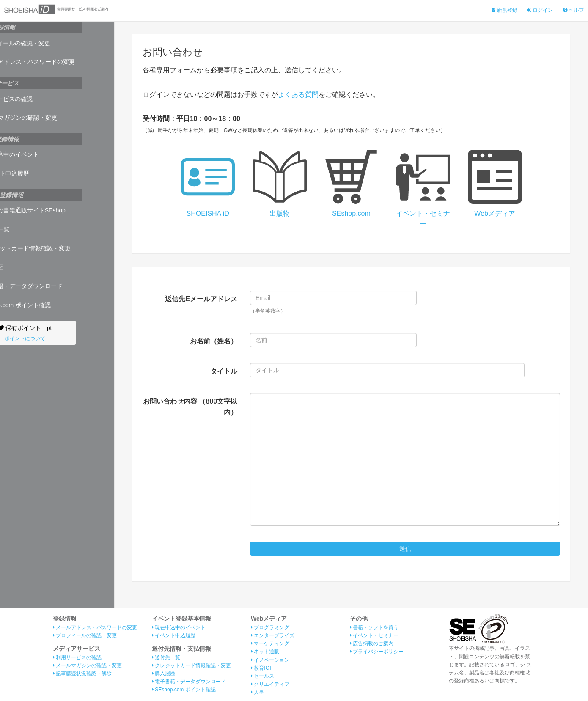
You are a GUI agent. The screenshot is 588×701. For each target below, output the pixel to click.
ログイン (540, 10)
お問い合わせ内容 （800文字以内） (190, 407)
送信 (405, 549)
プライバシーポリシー (377, 652)
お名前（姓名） (214, 341)
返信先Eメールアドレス (201, 299)
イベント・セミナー (374, 636)
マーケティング (270, 644)
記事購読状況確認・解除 (82, 674)
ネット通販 (265, 652)
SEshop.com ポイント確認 (44, 305)
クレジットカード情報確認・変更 (54, 248)
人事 (257, 693)
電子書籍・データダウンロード (50, 286)
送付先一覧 (23, 229)
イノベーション (270, 660)
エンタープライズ (273, 636)
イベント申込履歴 (33, 173)
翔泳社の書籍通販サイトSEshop (51, 210)
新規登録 (504, 10)
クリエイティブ (270, 685)
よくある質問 (298, 95)
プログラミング (270, 627)
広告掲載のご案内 (372, 644)
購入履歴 (20, 267)
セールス (262, 676)
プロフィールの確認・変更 (44, 43)
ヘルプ (573, 10)
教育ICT (262, 668)
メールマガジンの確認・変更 (47, 118)
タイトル (224, 371)
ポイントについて (57, 338)
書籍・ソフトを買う (374, 627)
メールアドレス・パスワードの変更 (56, 62)
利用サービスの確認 (35, 99)
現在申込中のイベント (38, 154)
